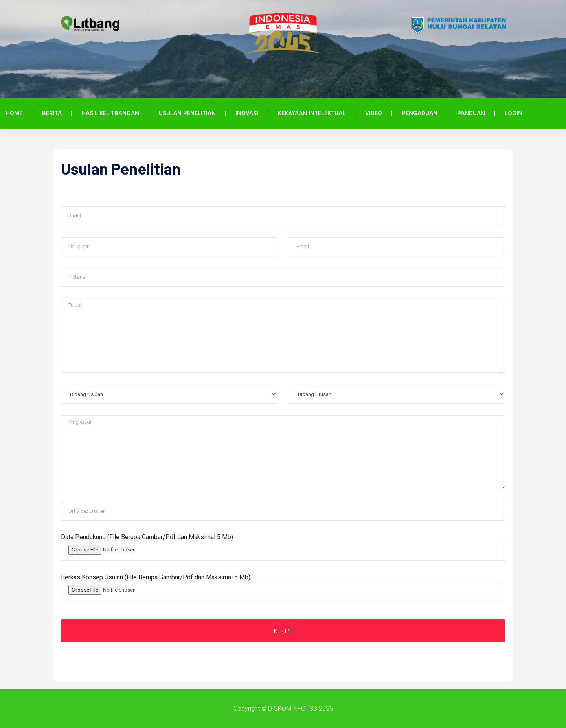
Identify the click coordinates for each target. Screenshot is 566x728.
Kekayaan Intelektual (312, 113)
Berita (52, 113)
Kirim (283, 631)
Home (14, 113)
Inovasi (247, 113)
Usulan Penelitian (187, 113)
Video (374, 113)
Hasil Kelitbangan (110, 113)
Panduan (471, 113)
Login (514, 113)
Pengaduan (420, 113)
